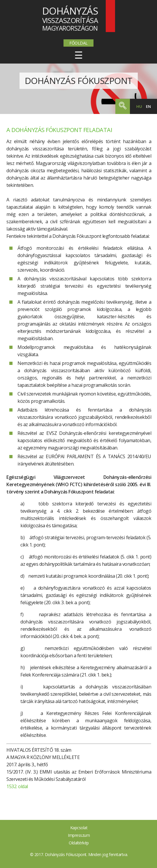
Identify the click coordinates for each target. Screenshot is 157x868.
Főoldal (78, 43)
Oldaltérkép (79, 843)
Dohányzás (79, 81)
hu (139, 106)
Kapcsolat (79, 828)
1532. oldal (17, 786)
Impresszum (79, 835)
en (148, 106)
